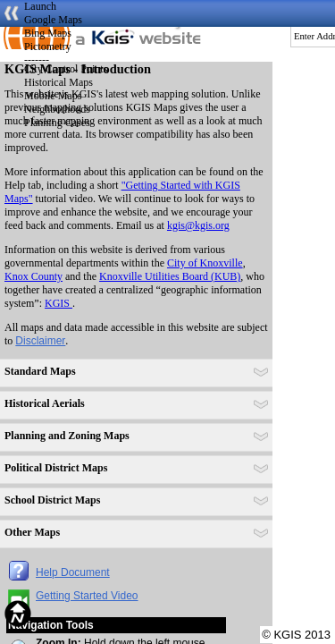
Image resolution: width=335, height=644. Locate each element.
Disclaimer (40, 341)
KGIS (59, 303)
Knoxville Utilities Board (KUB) (170, 276)
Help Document (73, 572)
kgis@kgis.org (198, 225)
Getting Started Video (87, 596)
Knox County (33, 276)
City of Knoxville (205, 263)
